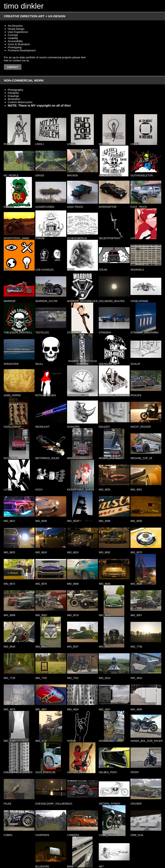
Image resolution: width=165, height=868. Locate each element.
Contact (13, 67)
